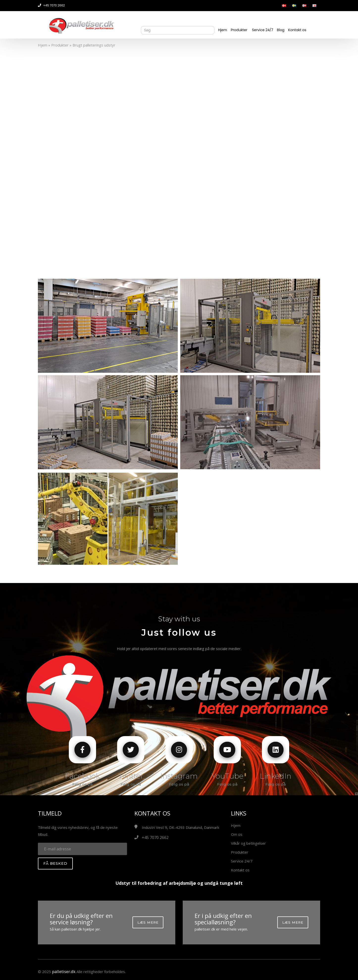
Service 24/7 (263, 30)
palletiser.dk (63, 972)
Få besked (55, 863)
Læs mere (148, 922)
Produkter (239, 30)
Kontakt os (297, 30)
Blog (281, 30)
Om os (237, 834)
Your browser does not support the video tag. (179, 158)
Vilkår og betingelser (248, 843)
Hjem (223, 30)
